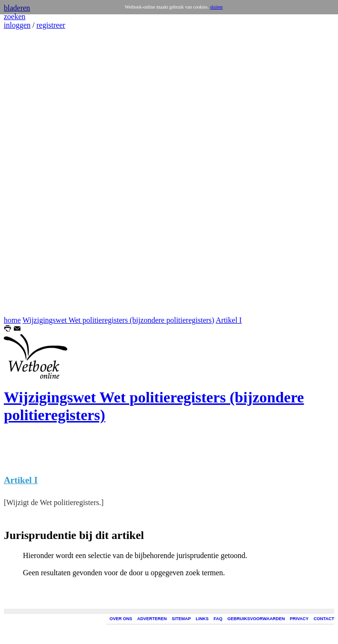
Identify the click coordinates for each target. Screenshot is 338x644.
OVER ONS (121, 619)
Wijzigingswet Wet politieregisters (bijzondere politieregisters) (118, 320)
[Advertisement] (32, 173)
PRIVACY (299, 619)
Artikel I (229, 320)
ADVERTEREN (152, 619)
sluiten (216, 7)
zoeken (15, 16)
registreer (51, 25)
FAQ (218, 619)
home (12, 320)
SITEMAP (181, 619)
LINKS (202, 619)
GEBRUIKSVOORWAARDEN (256, 619)
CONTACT (324, 619)
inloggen (17, 25)
